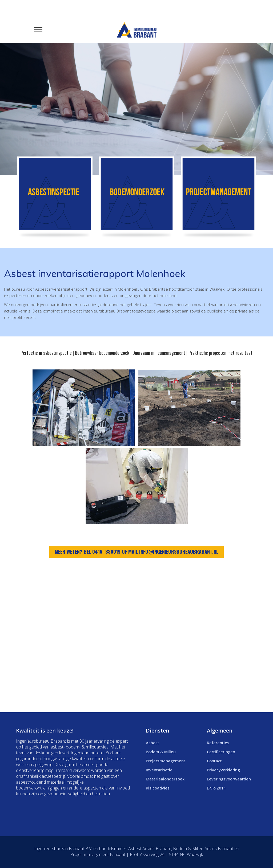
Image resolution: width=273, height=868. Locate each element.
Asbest (152, 743)
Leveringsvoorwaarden (229, 779)
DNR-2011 (216, 788)
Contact (214, 761)
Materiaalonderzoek (165, 779)
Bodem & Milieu (161, 752)
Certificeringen (221, 752)
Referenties (218, 743)
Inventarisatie (159, 770)
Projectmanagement (166, 761)
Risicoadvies (158, 788)
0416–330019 (106, 552)
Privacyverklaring (223, 770)
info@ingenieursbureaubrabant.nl (179, 552)
